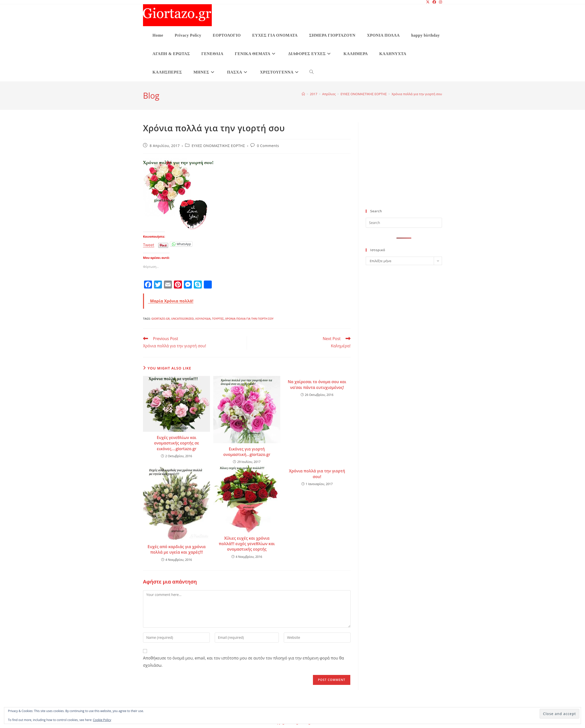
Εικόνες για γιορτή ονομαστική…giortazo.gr (247, 452)
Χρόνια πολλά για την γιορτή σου (417, 94)
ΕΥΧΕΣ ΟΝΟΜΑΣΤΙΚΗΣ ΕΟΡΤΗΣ (218, 146)
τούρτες (218, 319)
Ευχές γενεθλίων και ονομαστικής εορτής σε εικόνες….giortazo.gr (177, 443)
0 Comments (268, 146)
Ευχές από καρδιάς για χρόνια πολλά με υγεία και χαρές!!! (177, 549)
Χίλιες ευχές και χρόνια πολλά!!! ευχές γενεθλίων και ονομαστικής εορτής (247, 544)
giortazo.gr (160, 319)
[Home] (303, 94)
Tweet (149, 244)
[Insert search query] (404, 223)
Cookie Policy (102, 720)
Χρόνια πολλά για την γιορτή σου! (317, 474)
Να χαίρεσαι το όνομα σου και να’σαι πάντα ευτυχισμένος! (317, 384)
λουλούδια (203, 319)
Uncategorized (183, 319)
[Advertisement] (404, 168)
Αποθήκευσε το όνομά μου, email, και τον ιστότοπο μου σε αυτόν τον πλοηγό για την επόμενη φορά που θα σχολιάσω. (243, 662)
